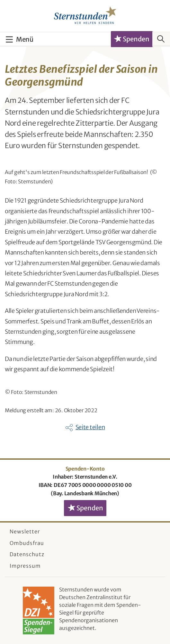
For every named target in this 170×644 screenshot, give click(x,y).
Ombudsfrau (27, 543)
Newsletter (25, 531)
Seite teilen (90, 427)
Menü (25, 39)
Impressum (25, 566)
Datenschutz (27, 554)
